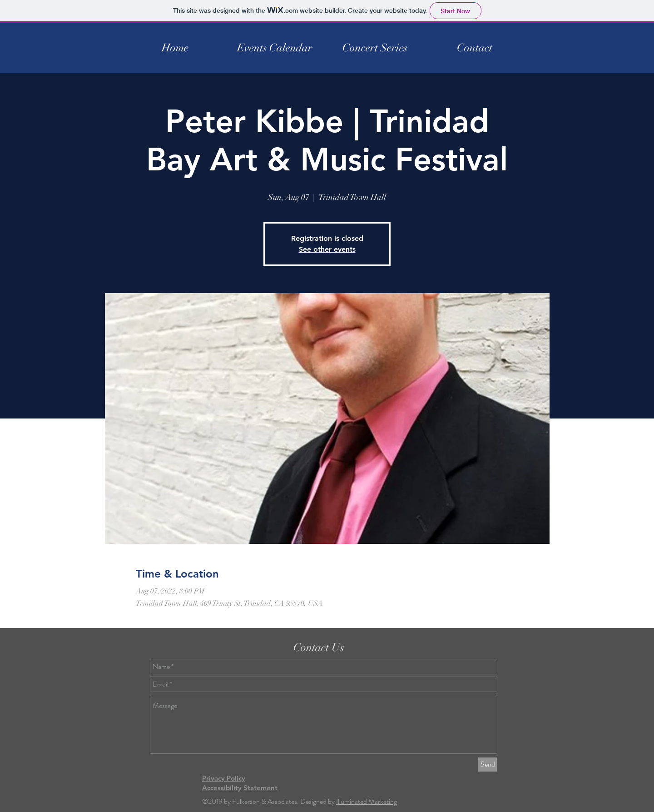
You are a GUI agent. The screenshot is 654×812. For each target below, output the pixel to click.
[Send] (488, 765)
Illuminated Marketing (367, 801)
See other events (327, 249)
